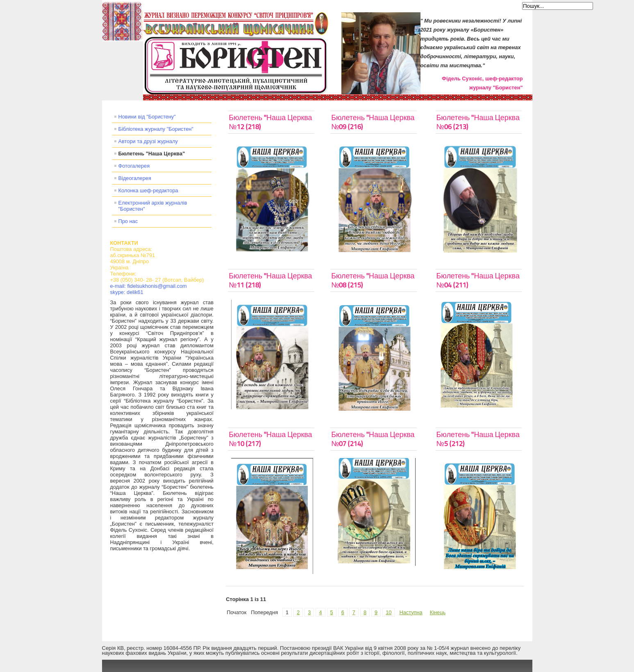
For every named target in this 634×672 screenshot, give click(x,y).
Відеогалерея (135, 178)
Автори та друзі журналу (148, 141)
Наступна (411, 612)
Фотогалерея (134, 166)
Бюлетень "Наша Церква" (152, 154)
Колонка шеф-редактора (148, 190)
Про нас (128, 221)
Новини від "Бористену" (147, 117)
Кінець (438, 612)
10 (389, 612)
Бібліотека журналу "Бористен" (156, 129)
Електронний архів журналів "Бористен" (153, 206)
